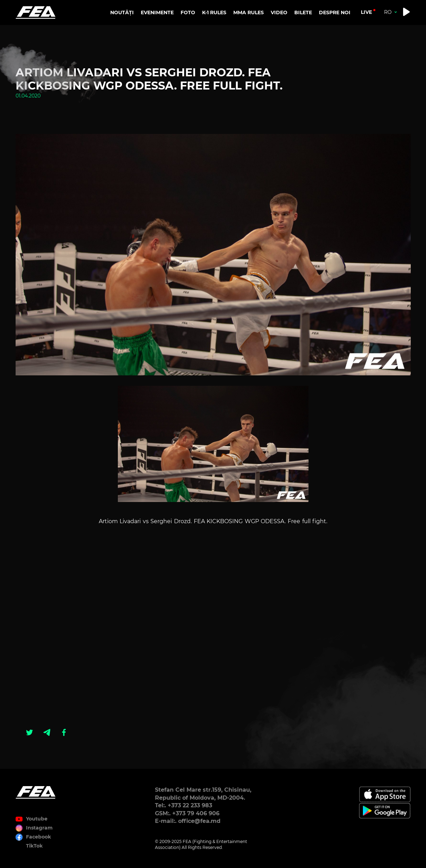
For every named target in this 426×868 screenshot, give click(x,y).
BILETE (303, 12)
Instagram (39, 828)
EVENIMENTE (157, 12)
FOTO (188, 12)
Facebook (38, 837)
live (366, 12)
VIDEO (279, 12)
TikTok (34, 846)
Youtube (37, 819)
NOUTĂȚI (122, 12)
